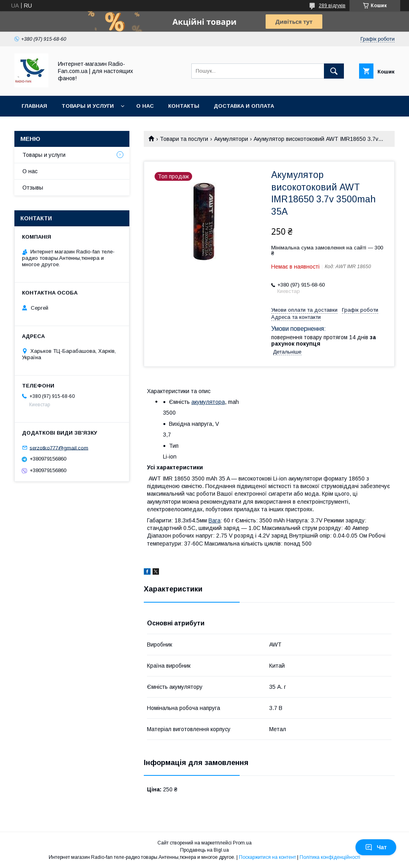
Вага (214, 520)
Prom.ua (242, 843)
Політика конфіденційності (330, 857)
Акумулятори (231, 139)
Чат (376, 847)
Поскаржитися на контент (267, 857)
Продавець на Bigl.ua (204, 850)
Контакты (184, 106)
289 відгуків (332, 6)
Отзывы (33, 188)
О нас (145, 106)
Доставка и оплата (244, 106)
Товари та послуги (184, 139)
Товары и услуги (88, 106)
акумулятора (208, 402)
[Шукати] (334, 71)
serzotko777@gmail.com (59, 448)
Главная (34, 106)
